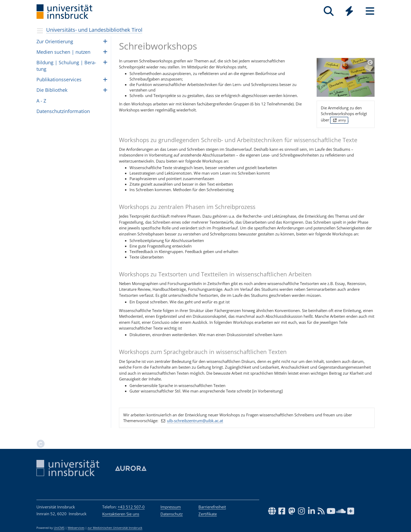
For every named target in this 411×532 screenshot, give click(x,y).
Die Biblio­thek (52, 90)
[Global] (349, 12)
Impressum (171, 507)
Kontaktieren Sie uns (121, 514)
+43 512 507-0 (131, 507)
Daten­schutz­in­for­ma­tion (63, 111)
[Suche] (329, 11)
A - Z (41, 101)
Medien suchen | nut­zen (63, 52)
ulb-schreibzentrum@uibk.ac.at (195, 421)
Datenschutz (172, 514)
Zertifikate (208, 514)
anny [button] (339, 120)
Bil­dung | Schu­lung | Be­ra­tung (66, 66)
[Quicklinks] (349, 11)
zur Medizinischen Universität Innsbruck (115, 528)
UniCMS (59, 528)
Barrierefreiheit (212, 507)
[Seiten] (370, 11)
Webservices (76, 528)
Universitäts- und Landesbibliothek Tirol (94, 30)
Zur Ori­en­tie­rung (55, 41)
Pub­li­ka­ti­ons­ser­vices (59, 79)
